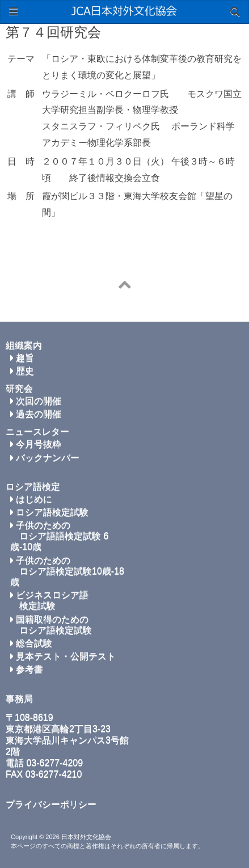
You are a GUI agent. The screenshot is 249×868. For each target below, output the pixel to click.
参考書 (27, 669)
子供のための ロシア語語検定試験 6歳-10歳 (59, 536)
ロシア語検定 (33, 486)
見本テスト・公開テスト (63, 656)
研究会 (19, 388)
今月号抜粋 (36, 444)
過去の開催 (36, 414)
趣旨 (22, 358)
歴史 (22, 371)
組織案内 (24, 345)
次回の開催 (36, 401)
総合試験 (31, 643)
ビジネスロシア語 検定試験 (49, 600)
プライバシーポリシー (51, 804)
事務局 (19, 699)
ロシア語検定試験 (49, 512)
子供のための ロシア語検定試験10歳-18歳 (67, 571)
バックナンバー (45, 458)
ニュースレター (37, 431)
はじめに (31, 499)
